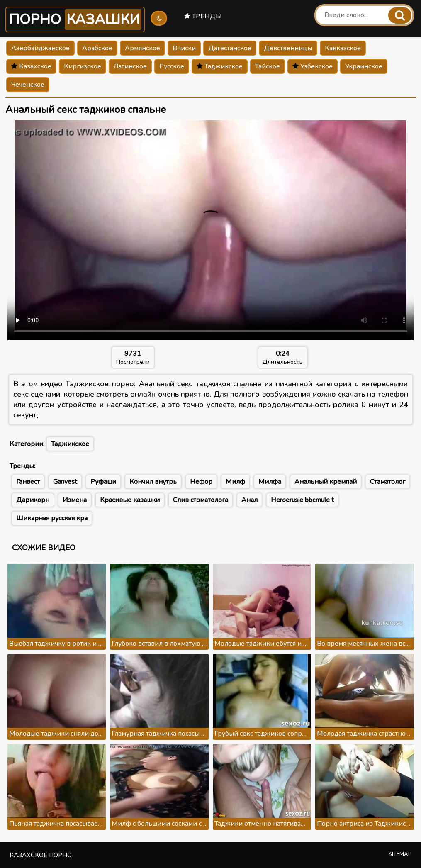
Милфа (270, 482)
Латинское (130, 66)
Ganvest (65, 482)
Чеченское (28, 85)
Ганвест (28, 482)
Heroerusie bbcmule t (302, 500)
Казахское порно (41, 855)
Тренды (203, 16)
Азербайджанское (40, 48)
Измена (75, 500)
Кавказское (343, 48)
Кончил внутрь (153, 482)
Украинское (364, 66)
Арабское (97, 48)
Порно (75, 20)
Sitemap (400, 854)
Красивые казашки (130, 500)
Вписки (184, 48)
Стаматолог (388, 482)
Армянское (142, 48)
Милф (235, 482)
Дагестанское (230, 48)
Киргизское (83, 66)
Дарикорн (33, 500)
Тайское (268, 66)
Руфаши (103, 482)
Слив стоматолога (201, 500)
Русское (172, 66)
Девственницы (288, 48)
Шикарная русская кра (52, 518)
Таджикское (220, 66)
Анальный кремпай (326, 482)
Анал (249, 500)
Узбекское (313, 66)
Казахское (31, 66)
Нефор (201, 482)
